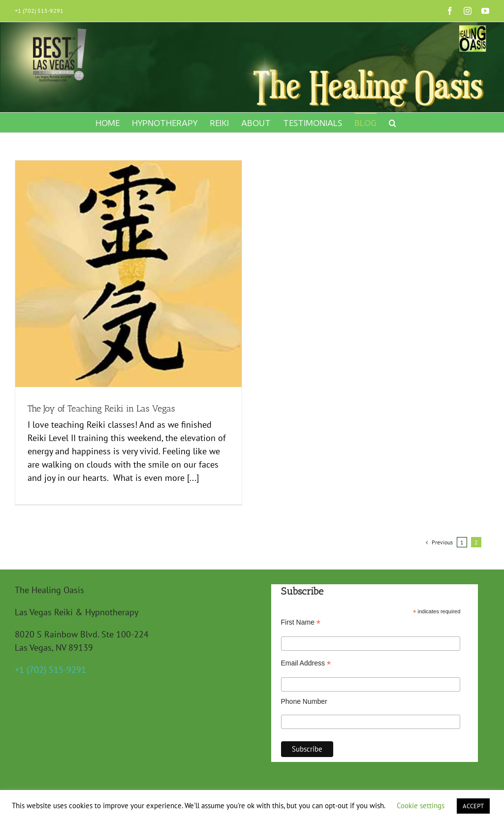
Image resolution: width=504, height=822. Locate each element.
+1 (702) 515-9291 (39, 11)
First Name (301, 615)
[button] (393, 123)
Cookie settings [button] (421, 806)
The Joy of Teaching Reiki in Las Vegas (101, 409)
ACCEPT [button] (473, 806)
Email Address (306, 656)
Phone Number (304, 694)
